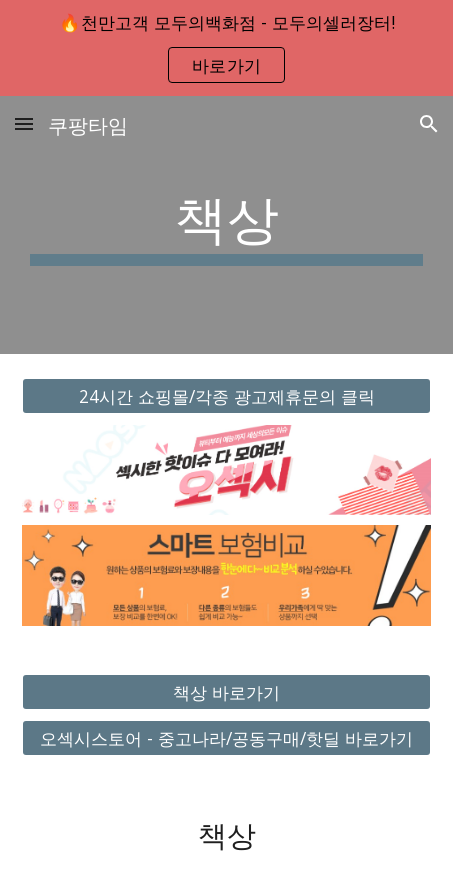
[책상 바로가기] (227, 691)
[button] (24, 123)
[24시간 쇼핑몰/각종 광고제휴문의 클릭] (227, 396)
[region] (226, 48)
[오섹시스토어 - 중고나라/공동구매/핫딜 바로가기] (227, 738)
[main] (227, 225)
